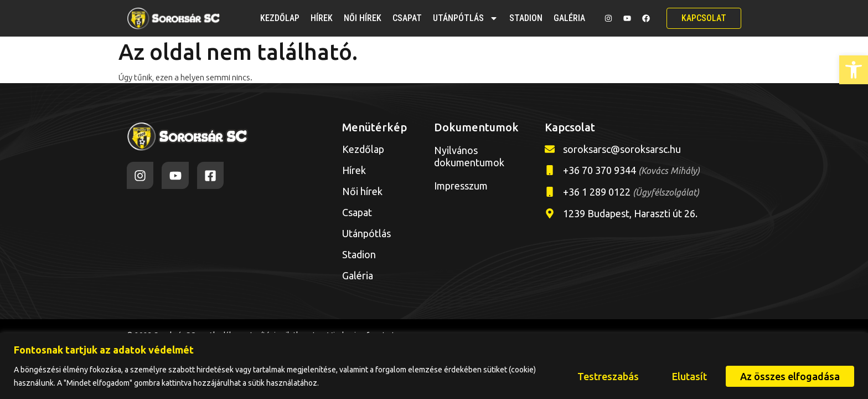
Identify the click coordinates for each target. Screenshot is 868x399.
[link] (854, 70)
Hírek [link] (322, 18)
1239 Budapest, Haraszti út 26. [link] (630, 213)
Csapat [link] (407, 18)
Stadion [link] (526, 18)
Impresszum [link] (461, 186)
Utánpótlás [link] (466, 18)
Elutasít (689, 376)
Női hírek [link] (363, 18)
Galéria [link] (569, 18)
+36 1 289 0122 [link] (631, 192)
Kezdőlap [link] (280, 18)
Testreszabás (608, 376)
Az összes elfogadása (790, 376)
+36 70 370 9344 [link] (631, 170)
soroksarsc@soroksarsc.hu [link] (622, 149)
